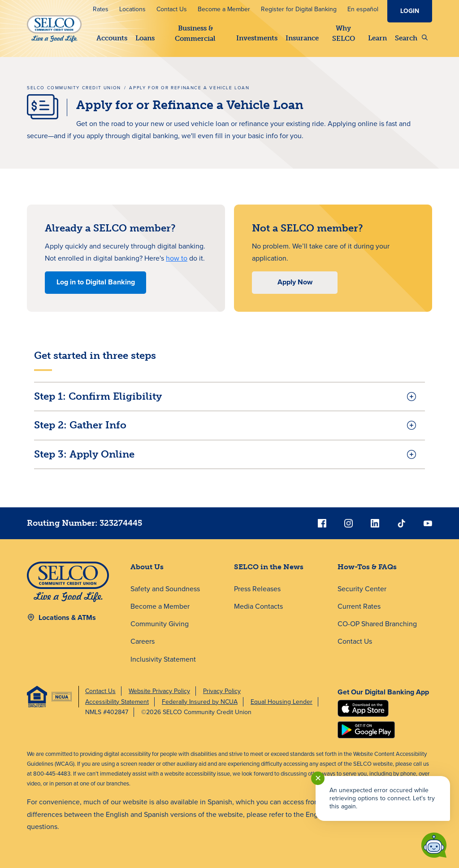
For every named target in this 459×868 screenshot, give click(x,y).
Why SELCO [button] (343, 33)
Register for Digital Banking (299, 9)
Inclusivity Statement (163, 659)
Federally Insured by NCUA (200, 702)
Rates (101, 9)
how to (177, 258)
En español (363, 9)
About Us (147, 567)
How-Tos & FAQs (367, 567)
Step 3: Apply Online (84, 454)
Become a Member (224, 9)
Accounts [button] (112, 38)
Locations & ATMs (67, 617)
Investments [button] (257, 38)
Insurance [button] (302, 38)
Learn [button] (377, 38)
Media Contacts (258, 606)
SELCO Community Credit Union (74, 88)
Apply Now (295, 282)
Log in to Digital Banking (96, 282)
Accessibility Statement (117, 702)
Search (411, 38)
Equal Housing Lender (281, 702)
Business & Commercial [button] (195, 33)
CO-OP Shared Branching (377, 624)
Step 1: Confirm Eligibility (98, 396)
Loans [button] (145, 38)
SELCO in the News (269, 567)
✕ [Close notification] (318, 778)
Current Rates (359, 606)
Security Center (362, 589)
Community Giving (160, 624)
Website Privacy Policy (159, 691)
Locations (132, 9)
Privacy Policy (222, 691)
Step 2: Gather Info (80, 425)
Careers (143, 641)
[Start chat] (434, 845)
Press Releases (257, 589)
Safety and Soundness (165, 589)
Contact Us (172, 9)
